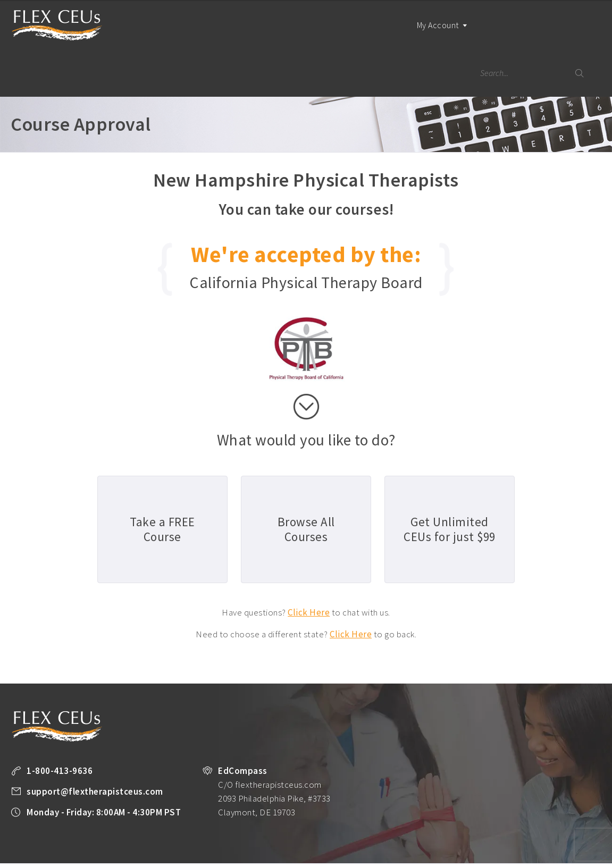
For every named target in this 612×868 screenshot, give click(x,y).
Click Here (309, 564)
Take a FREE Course (218, 828)
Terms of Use (83, 842)
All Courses (275, 828)
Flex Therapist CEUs (57, 25)
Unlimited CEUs (326, 828)
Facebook (147, 842)
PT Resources (475, 828)
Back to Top (573, 856)
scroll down (306, 359)
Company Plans (530, 828)
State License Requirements (402, 828)
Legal (122, 842)
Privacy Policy (32, 842)
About (574, 828)
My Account (435, 34)
